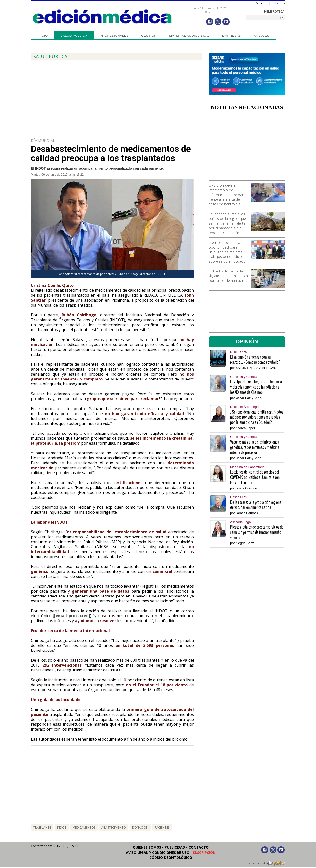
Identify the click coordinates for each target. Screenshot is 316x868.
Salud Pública (74, 36)
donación (140, 827)
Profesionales (114, 36)
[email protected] (72, 616)
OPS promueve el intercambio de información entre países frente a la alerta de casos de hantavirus (228, 195)
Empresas (232, 36)
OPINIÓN (247, 342)
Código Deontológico (171, 858)
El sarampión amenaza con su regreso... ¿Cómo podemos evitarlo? (255, 360)
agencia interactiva (267, 864)
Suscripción (204, 853)
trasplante (42, 827)
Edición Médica (102, 17)
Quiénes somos (147, 847)
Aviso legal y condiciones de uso (158, 853)
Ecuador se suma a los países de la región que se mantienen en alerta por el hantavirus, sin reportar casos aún (227, 223)
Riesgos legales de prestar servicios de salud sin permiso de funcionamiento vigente (257, 532)
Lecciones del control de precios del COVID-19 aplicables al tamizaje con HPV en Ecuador (255, 477)
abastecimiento (114, 827)
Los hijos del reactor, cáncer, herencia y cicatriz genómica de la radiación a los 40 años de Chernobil (256, 387)
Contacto (199, 847)
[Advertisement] (247, 147)
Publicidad (175, 847)
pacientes (162, 827)
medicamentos (84, 827)
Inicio (43, 36)
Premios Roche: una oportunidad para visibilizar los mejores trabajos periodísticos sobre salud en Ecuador (228, 252)
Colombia (278, 3)
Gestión (149, 36)
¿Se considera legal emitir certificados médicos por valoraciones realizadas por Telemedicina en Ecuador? (257, 417)
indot (62, 827)
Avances (261, 36)
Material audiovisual (189, 36)
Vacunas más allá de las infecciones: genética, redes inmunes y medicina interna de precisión (255, 447)
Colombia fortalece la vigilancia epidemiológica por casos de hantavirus (228, 276)
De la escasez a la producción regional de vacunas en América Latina (256, 505)
